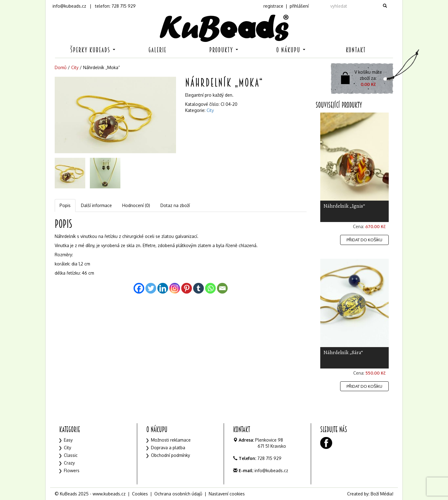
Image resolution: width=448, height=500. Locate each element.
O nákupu (291, 50)
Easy (68, 440)
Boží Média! (382, 494)
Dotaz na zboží (175, 205)
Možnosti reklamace (171, 440)
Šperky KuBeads (93, 50)
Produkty (224, 50)
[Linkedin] (163, 288)
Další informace (96, 205)
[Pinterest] (187, 288)
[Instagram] (175, 288)
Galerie (158, 50)
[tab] (65, 206)
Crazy (69, 463)
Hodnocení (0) (136, 205)
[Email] (222, 288)
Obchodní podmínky (171, 455)
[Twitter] (151, 288)
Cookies (140, 494)
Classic (71, 455)
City (75, 67)
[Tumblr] (198, 288)
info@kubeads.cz (69, 6)
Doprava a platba (168, 448)
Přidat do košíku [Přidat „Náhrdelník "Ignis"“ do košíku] (364, 240)
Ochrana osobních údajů (178, 494)
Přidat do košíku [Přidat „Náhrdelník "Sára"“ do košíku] (364, 386)
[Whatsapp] (210, 288)
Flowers (72, 470)
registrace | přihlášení (286, 6)
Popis (65, 205)
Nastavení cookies (227, 494)
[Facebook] (139, 288)
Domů (61, 67)
